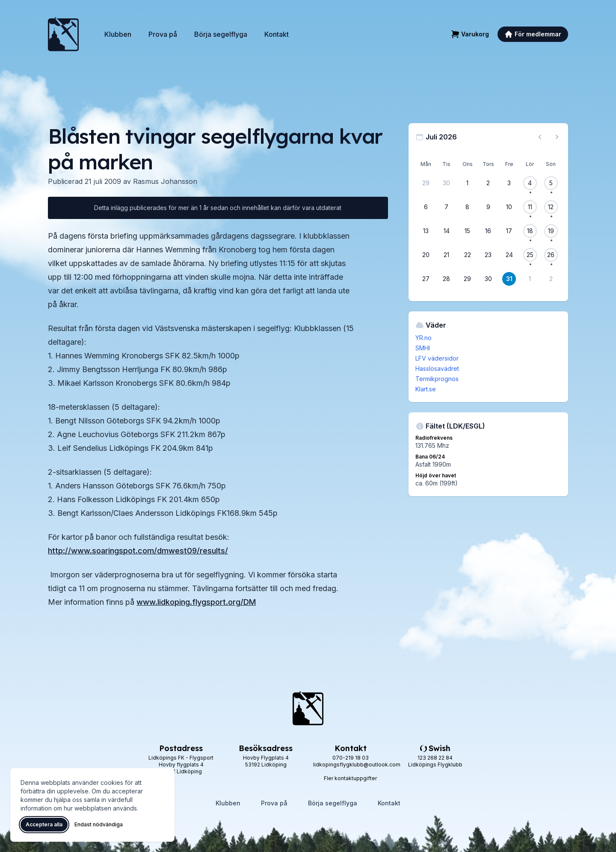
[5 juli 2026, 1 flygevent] (551, 183)
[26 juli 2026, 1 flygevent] (551, 255)
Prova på (163, 34)
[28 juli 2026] (447, 279)
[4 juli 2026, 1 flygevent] (530, 183)
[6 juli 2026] (426, 207)
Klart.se (426, 389)
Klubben (118, 34)
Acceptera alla (44, 824)
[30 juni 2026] (447, 183)
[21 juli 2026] (447, 255)
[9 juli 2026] (488, 207)
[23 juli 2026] (488, 255)
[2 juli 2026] (488, 183)
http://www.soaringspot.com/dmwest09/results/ (138, 551)
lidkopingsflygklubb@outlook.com (357, 765)
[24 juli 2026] (509, 255)
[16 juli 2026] (488, 231)
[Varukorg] (470, 34)
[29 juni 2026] (426, 183)
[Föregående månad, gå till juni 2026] (540, 137)
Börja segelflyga (221, 34)
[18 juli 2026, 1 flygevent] (530, 231)
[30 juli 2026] (488, 279)
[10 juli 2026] (509, 207)
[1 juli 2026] (468, 183)
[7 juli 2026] (447, 207)
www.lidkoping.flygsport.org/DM (196, 602)
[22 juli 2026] (468, 255)
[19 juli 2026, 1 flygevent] (551, 231)
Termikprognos (437, 379)
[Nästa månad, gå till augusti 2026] (557, 137)
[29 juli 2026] (468, 279)
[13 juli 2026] (426, 231)
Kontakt (277, 34)
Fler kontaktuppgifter (350, 778)
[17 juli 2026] (509, 231)
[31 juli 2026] (509, 279)
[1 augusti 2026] (530, 279)
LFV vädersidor (437, 358)
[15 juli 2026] (468, 231)
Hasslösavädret (437, 368)
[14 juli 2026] (447, 231)
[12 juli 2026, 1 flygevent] (551, 207)
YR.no (423, 338)
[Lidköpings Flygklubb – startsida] (63, 34)
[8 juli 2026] (468, 207)
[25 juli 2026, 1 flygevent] (530, 255)
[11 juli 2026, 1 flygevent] (530, 207)
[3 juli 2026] (509, 183)
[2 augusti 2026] (551, 279)
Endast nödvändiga (99, 824)
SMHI (423, 348)
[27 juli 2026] (426, 279)
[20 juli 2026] (426, 255)
